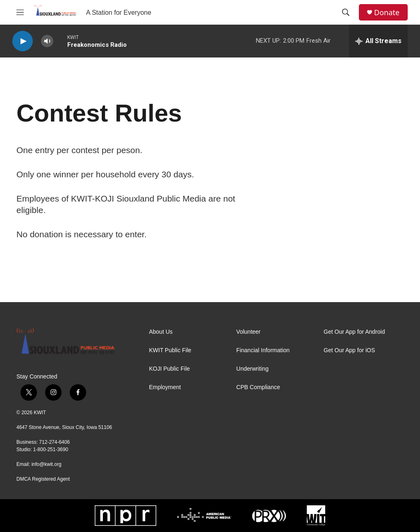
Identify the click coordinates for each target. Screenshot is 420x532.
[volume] (47, 41)
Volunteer (248, 332)
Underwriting (252, 369)
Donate (387, 13)
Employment (165, 387)
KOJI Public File (169, 369)
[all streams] (378, 41)
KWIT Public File (170, 350)
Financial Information (263, 350)
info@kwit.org (47, 464)
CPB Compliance (258, 387)
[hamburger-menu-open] (20, 12)
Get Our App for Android (354, 332)
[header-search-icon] (346, 12)
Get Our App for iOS (349, 350)
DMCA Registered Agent (43, 479)
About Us (161, 332)
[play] (23, 41)
